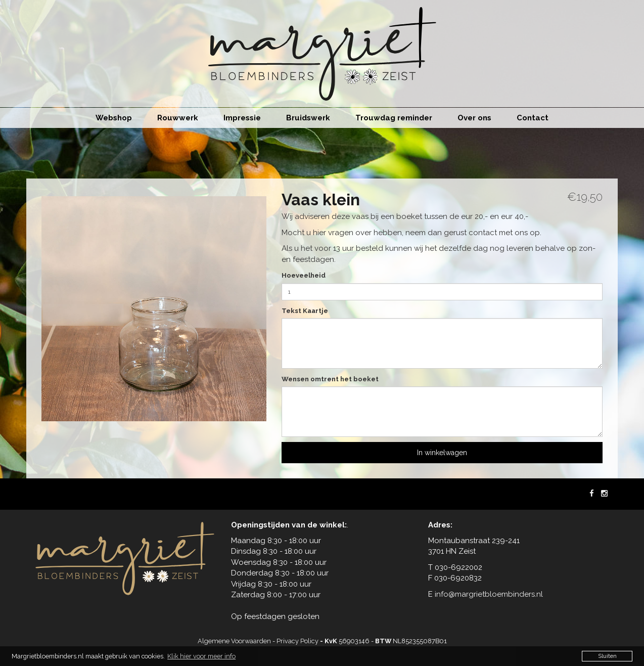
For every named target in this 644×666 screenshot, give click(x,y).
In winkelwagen (442, 453)
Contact (533, 118)
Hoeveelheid (304, 275)
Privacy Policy (297, 641)
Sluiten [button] (607, 656)
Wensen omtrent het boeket (330, 379)
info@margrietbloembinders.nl (489, 594)
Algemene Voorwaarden (234, 641)
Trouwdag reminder (394, 118)
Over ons (474, 118)
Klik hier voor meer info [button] (201, 656)
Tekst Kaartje (305, 311)
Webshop (114, 118)
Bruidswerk (308, 118)
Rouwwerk (178, 118)
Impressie (242, 118)
